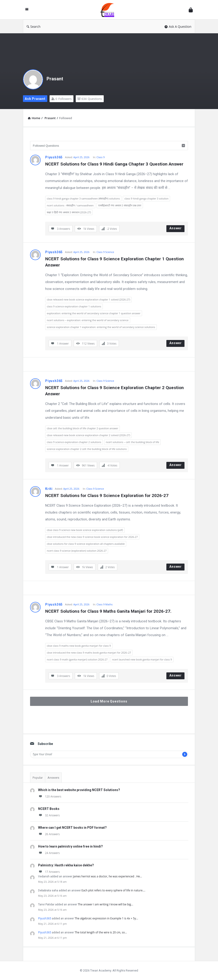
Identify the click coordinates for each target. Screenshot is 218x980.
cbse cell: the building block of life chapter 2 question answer (82, 428)
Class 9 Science (105, 252)
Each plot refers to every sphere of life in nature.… (113, 890)
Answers (53, 778)
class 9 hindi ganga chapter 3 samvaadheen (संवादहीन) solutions (83, 198)
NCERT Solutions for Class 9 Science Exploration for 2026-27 (107, 496)
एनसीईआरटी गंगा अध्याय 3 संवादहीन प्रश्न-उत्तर (120, 205)
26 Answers (49, 834)
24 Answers (49, 853)
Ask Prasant (35, 99)
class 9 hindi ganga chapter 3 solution (146, 198)
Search (34, 27)
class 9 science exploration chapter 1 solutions (74, 306)
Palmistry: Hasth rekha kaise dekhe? (66, 865)
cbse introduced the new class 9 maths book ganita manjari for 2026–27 (89, 653)
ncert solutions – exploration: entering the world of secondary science (88, 320)
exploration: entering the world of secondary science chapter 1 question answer (94, 313)
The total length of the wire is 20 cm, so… (101, 932)
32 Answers (49, 815)
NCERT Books (49, 809)
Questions (90, 99)
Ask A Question (178, 27)
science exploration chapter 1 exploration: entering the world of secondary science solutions (101, 327)
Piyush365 (54, 157)
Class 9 (100, 157)
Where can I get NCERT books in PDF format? (72, 828)
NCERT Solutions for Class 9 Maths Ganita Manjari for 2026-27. (108, 611)
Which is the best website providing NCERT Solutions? (79, 790)
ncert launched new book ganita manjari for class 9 (142, 659)
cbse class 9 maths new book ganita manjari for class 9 (79, 646)
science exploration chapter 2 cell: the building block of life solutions (87, 449)
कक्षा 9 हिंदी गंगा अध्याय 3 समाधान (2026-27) (69, 212)
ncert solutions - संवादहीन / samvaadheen (70, 205)
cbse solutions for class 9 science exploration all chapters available (86, 544)
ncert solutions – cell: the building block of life (133, 442)
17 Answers (49, 872)
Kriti (49, 489)
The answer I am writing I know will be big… (105, 904)
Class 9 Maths (104, 604)
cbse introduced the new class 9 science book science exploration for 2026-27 (92, 537)
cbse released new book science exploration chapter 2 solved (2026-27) (88, 435)
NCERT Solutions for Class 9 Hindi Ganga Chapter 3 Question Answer (114, 164)
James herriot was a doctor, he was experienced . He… (108, 876)
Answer (176, 228)
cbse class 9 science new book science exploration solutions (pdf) (85, 530)
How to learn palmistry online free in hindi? (70, 846)
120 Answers (50, 796)
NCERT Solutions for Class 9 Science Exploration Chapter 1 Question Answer (115, 262)
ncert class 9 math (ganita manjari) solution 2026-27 (77, 659)
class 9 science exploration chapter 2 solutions (74, 442)
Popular (38, 778)
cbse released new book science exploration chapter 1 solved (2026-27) (88, 299)
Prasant (55, 79)
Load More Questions (109, 701)
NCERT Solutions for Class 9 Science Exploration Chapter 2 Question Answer (115, 391)
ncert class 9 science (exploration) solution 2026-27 (77, 551)
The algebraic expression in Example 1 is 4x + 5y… (106, 918)
